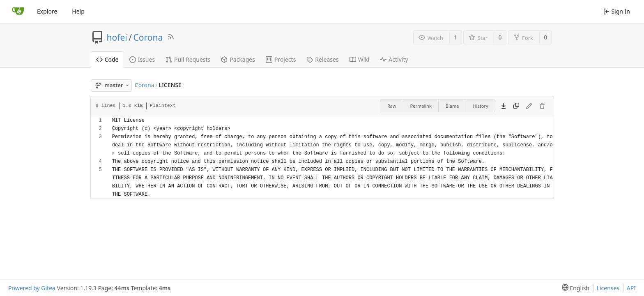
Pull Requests (188, 59)
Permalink (421, 106)
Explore (47, 11)
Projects (281, 59)
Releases (322, 59)
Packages (238, 59)
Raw (392, 106)
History (480, 106)
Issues (142, 59)
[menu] (574, 288)
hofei (117, 37)
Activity (394, 59)
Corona (148, 37)
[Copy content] (516, 106)
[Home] (18, 12)
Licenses (608, 288)
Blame (452, 106)
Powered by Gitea (32, 288)
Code (107, 59)
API (631, 288)
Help (78, 11)
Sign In (617, 11)
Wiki (360, 59)
